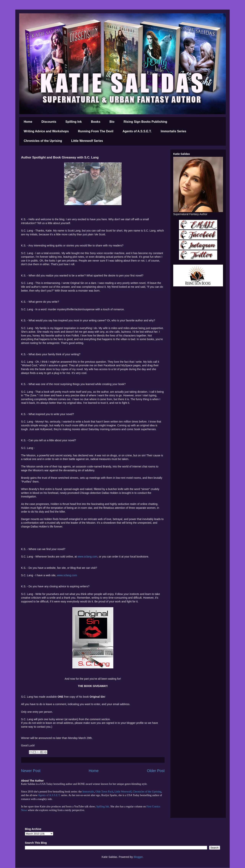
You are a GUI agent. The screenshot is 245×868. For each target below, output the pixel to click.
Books (96, 122)
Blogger (138, 857)
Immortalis (88, 792)
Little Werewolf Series (87, 141)
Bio (112, 122)
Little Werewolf (123, 792)
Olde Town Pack (104, 792)
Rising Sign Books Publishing (145, 122)
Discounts (49, 122)
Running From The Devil (96, 131)
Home (28, 122)
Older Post (156, 771)
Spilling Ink (74, 122)
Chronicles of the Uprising (43, 141)
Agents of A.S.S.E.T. (137, 131)
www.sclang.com (87, 557)
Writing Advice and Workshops (46, 131)
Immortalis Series (174, 131)
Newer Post (31, 771)
